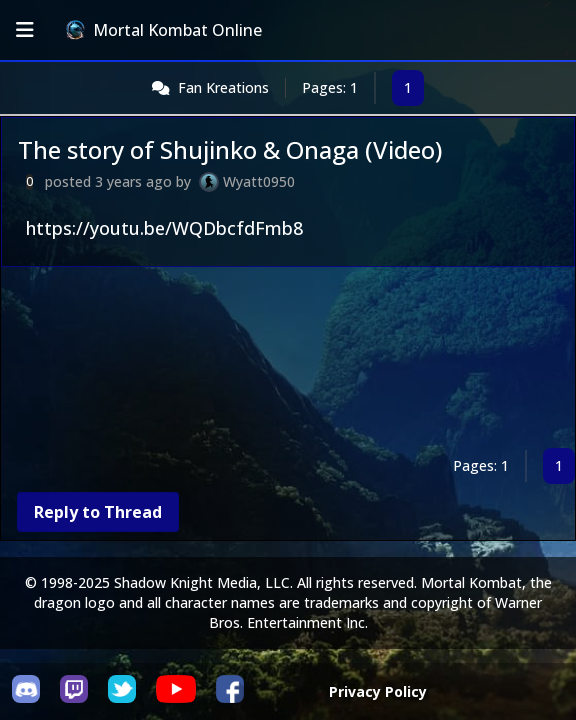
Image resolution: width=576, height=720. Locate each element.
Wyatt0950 (259, 181)
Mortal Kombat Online (164, 30)
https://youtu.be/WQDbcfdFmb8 (164, 228)
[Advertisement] (288, 361)
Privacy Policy (378, 691)
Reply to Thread (98, 512)
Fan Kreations (223, 87)
